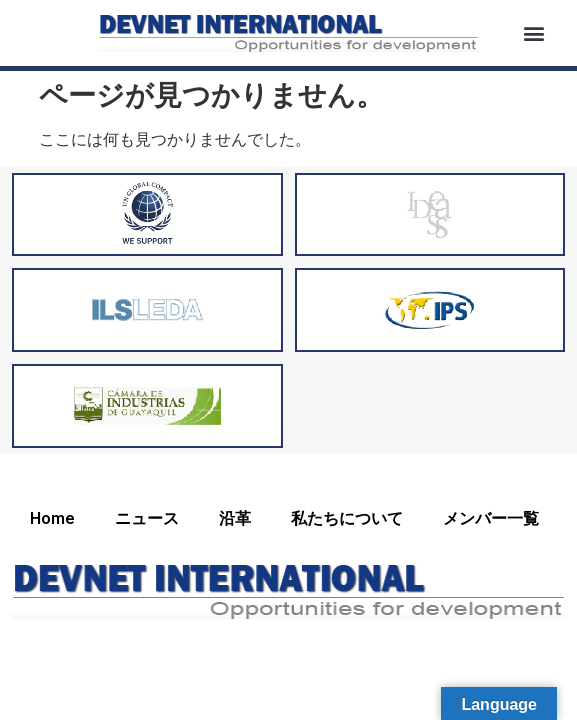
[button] (533, 32)
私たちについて (347, 518)
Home (52, 518)
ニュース (147, 518)
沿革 (235, 518)
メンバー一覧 (491, 518)
